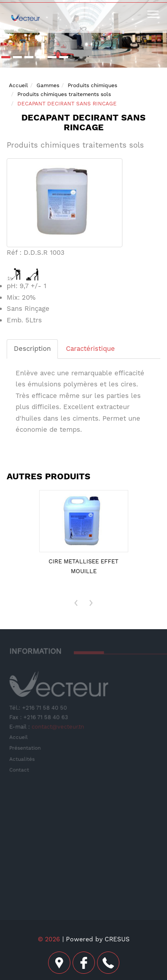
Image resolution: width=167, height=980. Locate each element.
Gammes (48, 85)
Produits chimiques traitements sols (64, 94)
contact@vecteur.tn (58, 727)
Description (32, 349)
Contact (20, 769)
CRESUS (117, 939)
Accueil (18, 85)
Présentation (26, 748)
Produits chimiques (92, 85)
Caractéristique (90, 349)
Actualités (23, 759)
